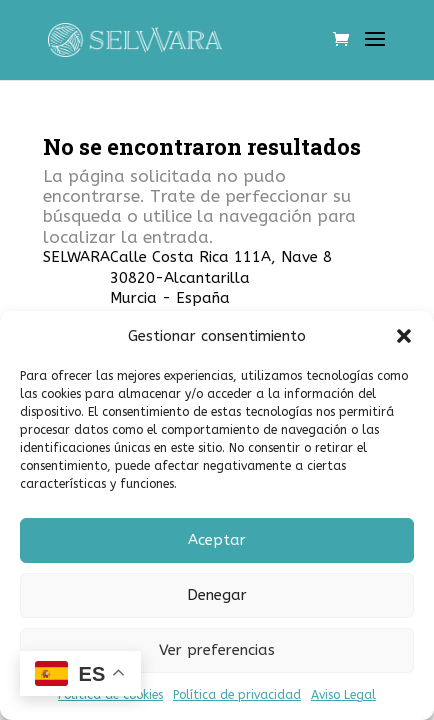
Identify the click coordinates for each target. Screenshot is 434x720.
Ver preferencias (217, 650)
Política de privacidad (237, 695)
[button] (404, 336)
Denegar (217, 595)
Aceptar (217, 540)
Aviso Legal (343, 695)
